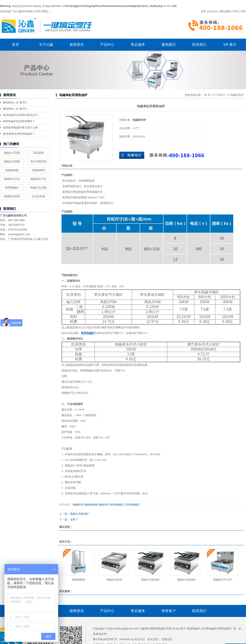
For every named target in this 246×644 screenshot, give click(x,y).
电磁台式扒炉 (115, 580)
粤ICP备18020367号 (105, 639)
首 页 (207, 95)
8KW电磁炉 (117, 505)
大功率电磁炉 (209, 629)
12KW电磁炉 (132, 505)
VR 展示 (230, 45)
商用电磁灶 (12, 188)
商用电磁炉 (193, 629)
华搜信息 (167, 639)
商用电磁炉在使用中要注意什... (21, 115)
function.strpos (32, 6)
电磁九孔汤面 (38, 188)
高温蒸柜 (38, 153)
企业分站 (212, 11)
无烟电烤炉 (38, 170)
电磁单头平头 (38, 179)
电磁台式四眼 (12, 162)
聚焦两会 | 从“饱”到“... (16, 103)
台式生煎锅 (38, 196)
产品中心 (107, 45)
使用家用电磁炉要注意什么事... (21, 128)
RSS (236, 11)
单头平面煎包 (38, 162)
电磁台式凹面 (12, 153)
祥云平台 (140, 639)
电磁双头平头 (12, 179)
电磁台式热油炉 (79, 514)
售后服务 (138, 45)
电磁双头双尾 (12, 196)
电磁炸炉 (78, 505)
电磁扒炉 (104, 505)
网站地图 (225, 11)
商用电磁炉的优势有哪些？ (19, 121)
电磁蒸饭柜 (78, 580)
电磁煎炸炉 (237, 95)
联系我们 (199, 45)
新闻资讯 (77, 45)
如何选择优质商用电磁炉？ (19, 134)
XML (243, 11)
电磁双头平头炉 (223, 580)
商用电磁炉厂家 (227, 629)
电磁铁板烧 (12, 170)
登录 (204, 11)
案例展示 (169, 45)
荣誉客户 (169, 611)
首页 (15, 45)
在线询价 (132, 155)
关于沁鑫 (46, 45)
